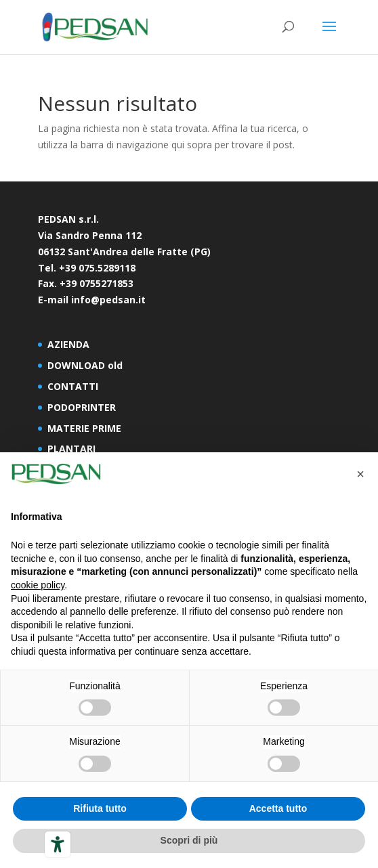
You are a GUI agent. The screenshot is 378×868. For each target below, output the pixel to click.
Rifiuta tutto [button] (100, 808)
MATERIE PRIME (84, 428)
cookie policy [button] (38, 585)
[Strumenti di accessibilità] (58, 844)
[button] (360, 474)
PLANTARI (71, 449)
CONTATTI (73, 386)
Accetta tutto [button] (278, 808)
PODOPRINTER (82, 407)
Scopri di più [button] (189, 840)
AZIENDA (68, 344)
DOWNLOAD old (85, 365)
